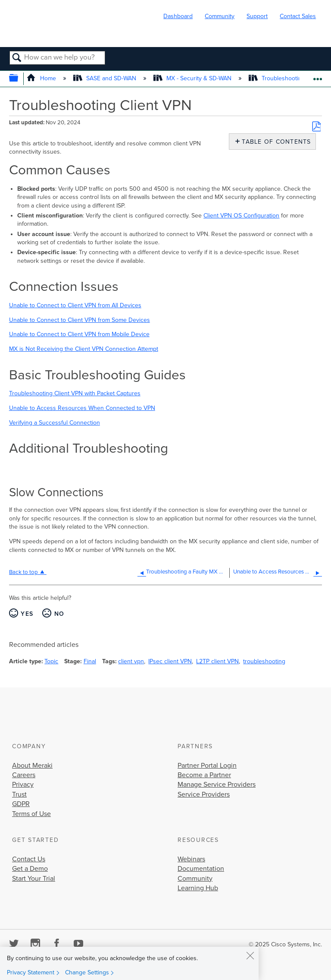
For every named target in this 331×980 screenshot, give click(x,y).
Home (42, 78)
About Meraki (32, 766)
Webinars (191, 859)
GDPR (21, 804)
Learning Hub (198, 888)
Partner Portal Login (207, 766)
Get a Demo (30, 869)
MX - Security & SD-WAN (193, 78)
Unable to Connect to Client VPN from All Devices (75, 305)
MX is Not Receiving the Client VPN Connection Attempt (84, 349)
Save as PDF (316, 126)
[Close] (250, 955)
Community (220, 16)
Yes (27, 614)
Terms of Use (31, 814)
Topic (51, 661)
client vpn (131, 661)
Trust (19, 794)
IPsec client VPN (170, 661)
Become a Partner (204, 775)
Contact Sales (298, 16)
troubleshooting (264, 661)
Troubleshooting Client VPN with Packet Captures (75, 393)
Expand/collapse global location (317, 76)
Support (257, 16)
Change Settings (87, 972)
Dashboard (178, 16)
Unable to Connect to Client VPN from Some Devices (80, 320)
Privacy (23, 785)
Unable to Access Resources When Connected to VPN (82, 408)
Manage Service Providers (217, 785)
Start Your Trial (34, 879)
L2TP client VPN (217, 661)
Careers (24, 775)
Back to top (23, 572)
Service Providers (204, 794)
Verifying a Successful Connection (55, 423)
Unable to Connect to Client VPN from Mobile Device (79, 334)
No (59, 614)
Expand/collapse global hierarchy (19, 79)
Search (17, 58)
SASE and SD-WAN (106, 78)
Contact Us (29, 859)
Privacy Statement (31, 972)
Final (90, 661)
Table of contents (274, 142)
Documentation (201, 869)
